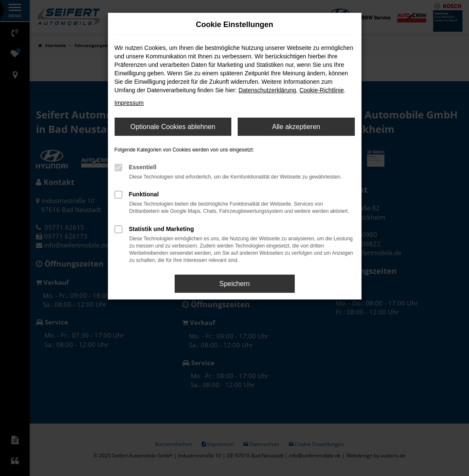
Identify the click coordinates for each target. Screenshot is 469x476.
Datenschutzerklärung (267, 90)
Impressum (129, 103)
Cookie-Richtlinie (322, 90)
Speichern (234, 284)
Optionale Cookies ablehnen (173, 127)
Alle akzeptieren (296, 127)
